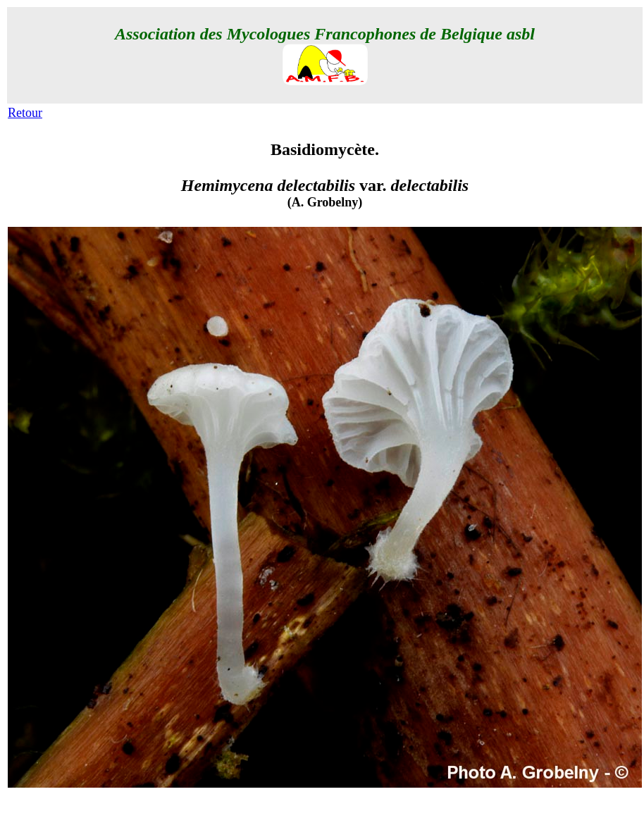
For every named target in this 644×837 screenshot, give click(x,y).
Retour (25, 113)
